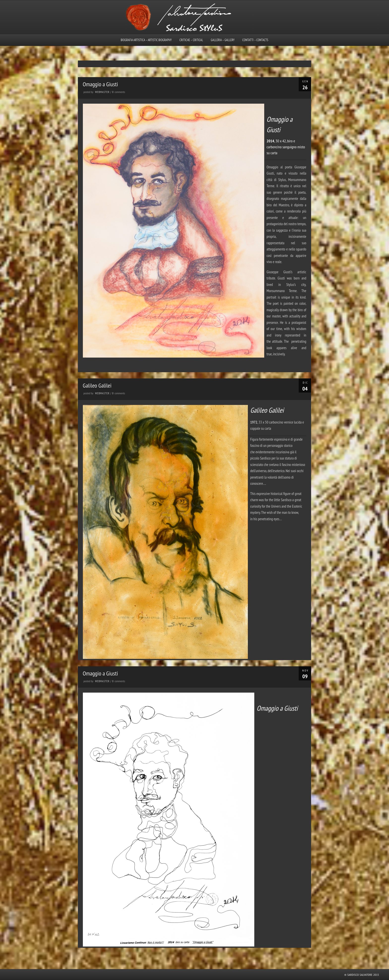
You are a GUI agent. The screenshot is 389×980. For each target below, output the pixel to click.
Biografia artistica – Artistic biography (146, 40)
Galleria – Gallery (223, 40)
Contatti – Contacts (255, 40)
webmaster (102, 92)
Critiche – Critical (191, 40)
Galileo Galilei (97, 385)
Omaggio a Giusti (100, 84)
